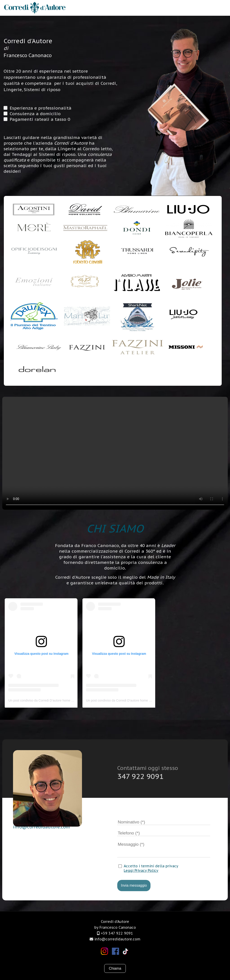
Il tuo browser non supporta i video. (115, 453)
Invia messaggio (134, 885)
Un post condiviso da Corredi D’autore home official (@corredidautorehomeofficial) (66, 700)
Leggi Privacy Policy (141, 870)
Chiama (115, 968)
